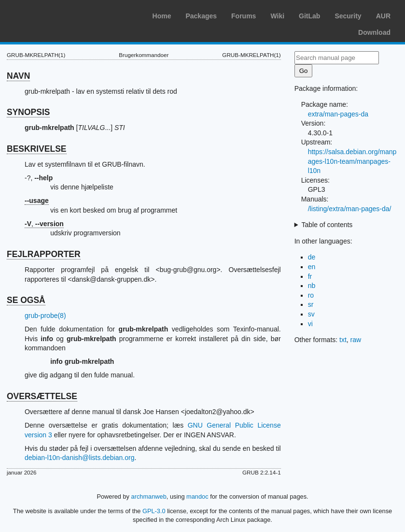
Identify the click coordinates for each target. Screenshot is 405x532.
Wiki (277, 16)
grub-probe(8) (45, 316)
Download (374, 32)
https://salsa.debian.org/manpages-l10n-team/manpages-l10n (352, 161)
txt (343, 340)
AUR (383, 16)
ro (311, 295)
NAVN (18, 76)
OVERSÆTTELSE (42, 396)
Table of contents (327, 225)
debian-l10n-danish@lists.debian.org (79, 458)
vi (310, 324)
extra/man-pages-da (338, 114)
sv (311, 314)
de (312, 257)
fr (310, 276)
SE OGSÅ (26, 300)
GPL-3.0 (154, 511)
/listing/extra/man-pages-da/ (350, 209)
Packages (201, 16)
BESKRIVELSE (37, 149)
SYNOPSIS (28, 112)
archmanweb (149, 496)
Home (162, 16)
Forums (244, 16)
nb (312, 286)
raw (356, 340)
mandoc (197, 496)
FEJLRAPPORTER (44, 254)
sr (311, 304)
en (312, 267)
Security (348, 16)
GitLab (309, 16)
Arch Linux (53, 14)
